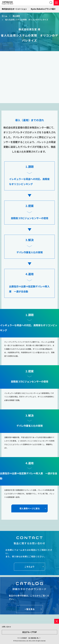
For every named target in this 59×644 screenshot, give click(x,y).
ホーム (4, 16)
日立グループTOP (29, 632)
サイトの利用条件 (22, 638)
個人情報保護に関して (34, 638)
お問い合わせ (6, 627)
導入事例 (16, 16)
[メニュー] (56, 3)
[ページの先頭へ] (57, 621)
